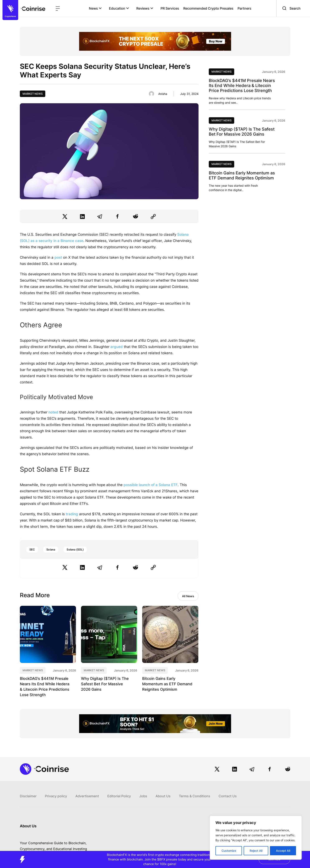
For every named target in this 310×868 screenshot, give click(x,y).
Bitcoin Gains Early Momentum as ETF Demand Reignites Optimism (167, 684)
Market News (33, 94)
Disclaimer (28, 796)
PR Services (170, 8)
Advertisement (87, 796)
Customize (229, 851)
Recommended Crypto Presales (208, 8)
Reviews (145, 8)
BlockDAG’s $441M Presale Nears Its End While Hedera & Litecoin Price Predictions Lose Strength (242, 86)
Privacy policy (56, 796)
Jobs (143, 796)
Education (119, 8)
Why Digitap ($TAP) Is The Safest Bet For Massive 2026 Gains (105, 684)
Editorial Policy (119, 796)
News (95, 8)
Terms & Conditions (195, 796)
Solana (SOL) (75, 549)
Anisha (163, 94)
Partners (244, 8)
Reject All (256, 851)
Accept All (283, 851)
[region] (256, 838)
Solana (51, 549)
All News (188, 596)
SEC (32, 549)
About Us (163, 796)
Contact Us (228, 796)
